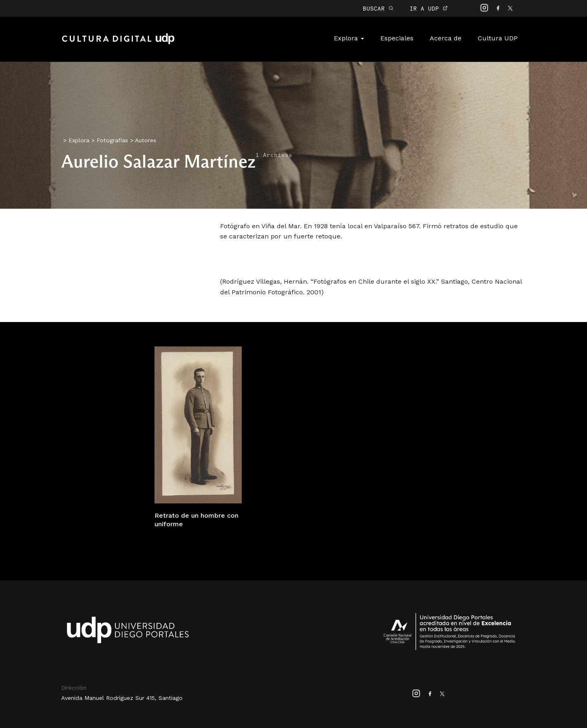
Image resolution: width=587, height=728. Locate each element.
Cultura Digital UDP (118, 43)
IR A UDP (429, 8)
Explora (349, 38)
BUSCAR (378, 8)
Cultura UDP (498, 38)
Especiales (397, 38)
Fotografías (112, 140)
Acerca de (446, 38)
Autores (146, 140)
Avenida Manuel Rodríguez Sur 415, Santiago (122, 698)
